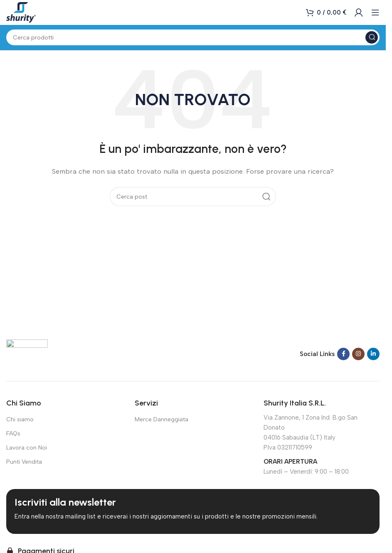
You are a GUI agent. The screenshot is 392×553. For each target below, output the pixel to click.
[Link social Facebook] (343, 354)
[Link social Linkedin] (373, 354)
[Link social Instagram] (358, 354)
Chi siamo (20, 419)
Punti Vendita (24, 462)
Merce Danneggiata (161, 419)
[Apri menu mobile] (375, 12)
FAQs (13, 434)
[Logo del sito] (21, 12)
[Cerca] (193, 37)
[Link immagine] (27, 353)
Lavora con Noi (27, 448)
